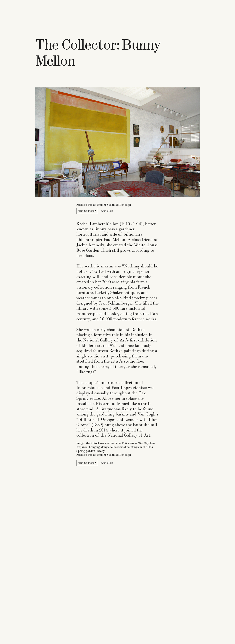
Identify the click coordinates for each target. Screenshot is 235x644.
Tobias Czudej (97, 205)
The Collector (87, 211)
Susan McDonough (119, 205)
